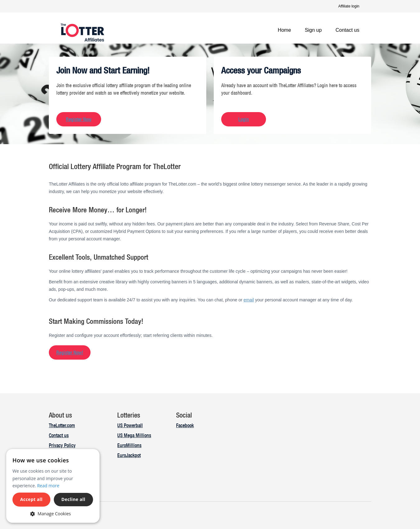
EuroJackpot (129, 455)
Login (244, 119)
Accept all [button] (31, 499)
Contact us (348, 30)
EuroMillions (129, 445)
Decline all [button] (73, 499)
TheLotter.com (62, 425)
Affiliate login (349, 6)
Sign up (313, 30)
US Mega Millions (134, 435)
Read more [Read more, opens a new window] (48, 486)
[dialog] (53, 486)
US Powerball (130, 425)
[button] (53, 514)
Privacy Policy (62, 445)
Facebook (185, 425)
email (249, 300)
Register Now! (70, 352)
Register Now (79, 119)
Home (285, 30)
